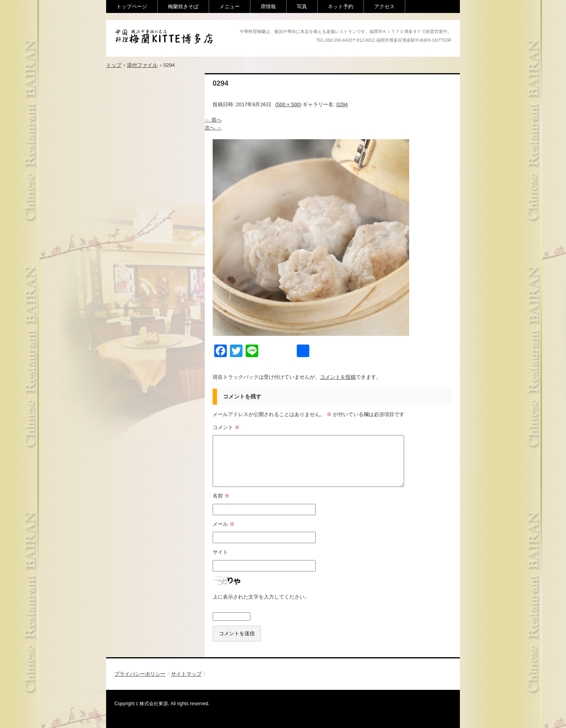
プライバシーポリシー (140, 674)
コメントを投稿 (338, 377)
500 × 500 (288, 104)
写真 (302, 6)
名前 (221, 496)
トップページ (132, 6)
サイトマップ (186, 674)
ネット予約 (341, 6)
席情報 (268, 6)
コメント (226, 427)
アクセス (384, 6)
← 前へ (213, 120)
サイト (220, 552)
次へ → (213, 128)
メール (224, 524)
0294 (342, 104)
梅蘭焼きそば (183, 6)
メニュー (230, 6)
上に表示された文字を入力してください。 (261, 597)
